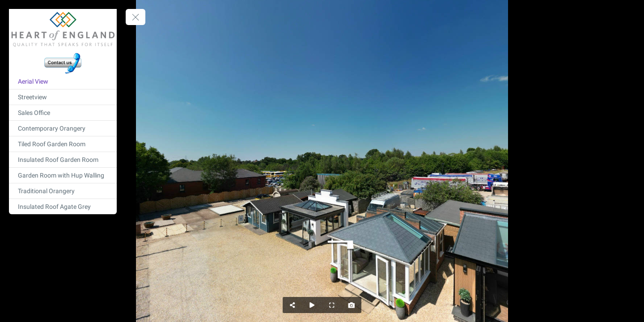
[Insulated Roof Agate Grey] (63, 207)
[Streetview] (63, 97)
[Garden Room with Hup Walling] (63, 175)
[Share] (292, 305)
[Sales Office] (63, 113)
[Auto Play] (312, 305)
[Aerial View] (63, 81)
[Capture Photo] (352, 305)
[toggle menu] (136, 17)
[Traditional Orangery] (63, 191)
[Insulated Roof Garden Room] (63, 160)
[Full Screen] (332, 305)
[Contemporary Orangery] (63, 128)
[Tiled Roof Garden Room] (63, 144)
